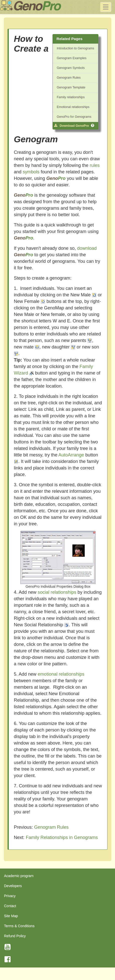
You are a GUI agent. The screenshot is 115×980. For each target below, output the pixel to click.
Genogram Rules (69, 78)
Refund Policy (15, 936)
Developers (13, 886)
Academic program (19, 876)
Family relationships (71, 97)
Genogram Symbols (71, 68)
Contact (10, 906)
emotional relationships (61, 674)
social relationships (57, 592)
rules (95, 165)
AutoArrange (71, 455)
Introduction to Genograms (75, 48)
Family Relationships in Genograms (62, 837)
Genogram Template (71, 87)
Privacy (10, 896)
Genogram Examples (72, 58)
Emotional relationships (73, 107)
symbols (31, 172)
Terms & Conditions (19, 926)
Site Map (11, 916)
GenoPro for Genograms (74, 117)
